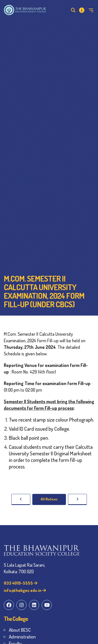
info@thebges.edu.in (25, 590)
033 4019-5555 (21, 583)
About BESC (20, 630)
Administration (22, 637)
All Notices (49, 499)
